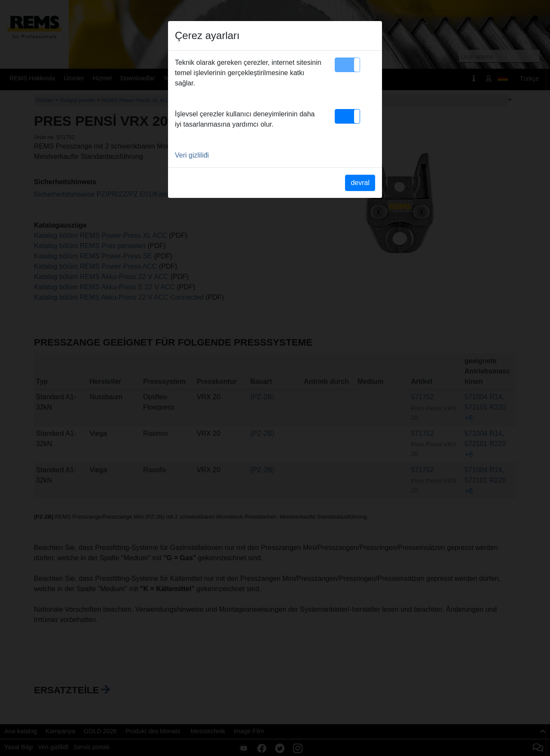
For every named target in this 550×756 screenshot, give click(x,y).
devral (360, 183)
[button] (347, 65)
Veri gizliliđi (192, 155)
